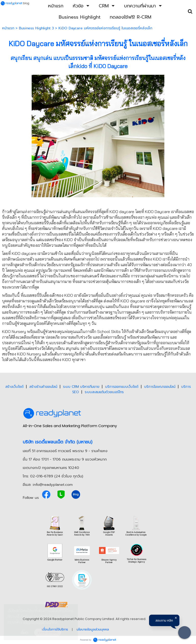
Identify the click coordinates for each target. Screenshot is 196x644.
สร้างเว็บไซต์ (14, 387)
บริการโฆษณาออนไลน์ (160, 387)
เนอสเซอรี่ (150, 44)
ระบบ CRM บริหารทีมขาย (81, 387)
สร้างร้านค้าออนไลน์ (43, 387)
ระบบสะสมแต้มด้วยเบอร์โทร (104, 392)
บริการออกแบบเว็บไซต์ (122, 387)
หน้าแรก (8, 28)
